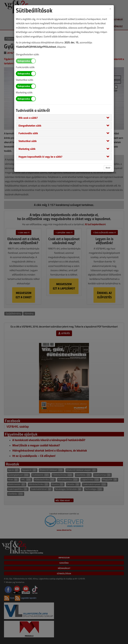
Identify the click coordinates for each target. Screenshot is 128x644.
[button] (28, 118)
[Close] (110, 9)
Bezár (108, 168)
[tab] (64, 118)
